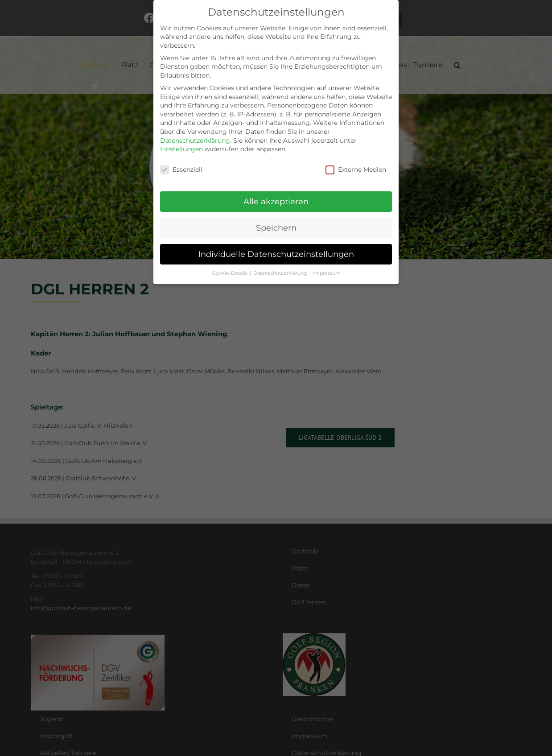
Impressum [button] (327, 273)
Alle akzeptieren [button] (276, 201)
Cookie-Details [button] (230, 273)
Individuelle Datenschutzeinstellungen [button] (276, 254)
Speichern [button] (276, 228)
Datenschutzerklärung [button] (281, 273)
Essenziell (181, 170)
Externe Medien (356, 170)
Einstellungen (181, 149)
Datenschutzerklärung (195, 140)
